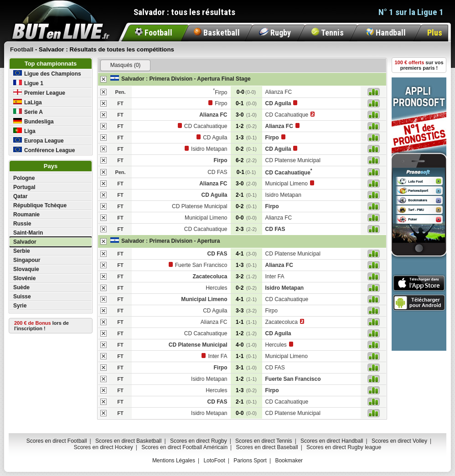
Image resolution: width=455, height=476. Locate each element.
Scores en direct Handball (332, 441)
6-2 (246, 160)
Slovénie (24, 278)
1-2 (246, 126)
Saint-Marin (28, 233)
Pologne (24, 178)
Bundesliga (34, 121)
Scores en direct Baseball (267, 447)
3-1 (246, 368)
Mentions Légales (174, 461)
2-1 (246, 195)
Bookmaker (289, 461)
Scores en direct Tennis (264, 441)
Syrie (20, 306)
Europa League (39, 141)
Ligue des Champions (47, 74)
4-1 (246, 254)
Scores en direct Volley (399, 441)
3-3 (246, 311)
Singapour (27, 260)
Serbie (22, 251)
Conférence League (44, 150)
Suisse (22, 297)
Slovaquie (26, 269)
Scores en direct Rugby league (344, 447)
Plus (435, 33)
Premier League (39, 93)
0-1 (246, 103)
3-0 (246, 115)
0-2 (246, 149)
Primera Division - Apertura (184, 241)
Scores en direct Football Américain (184, 447)
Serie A (28, 112)
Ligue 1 (28, 83)
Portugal (24, 187)
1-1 (246, 322)
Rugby (275, 33)
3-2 (246, 276)
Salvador (25, 242)
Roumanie (26, 215)
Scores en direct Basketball (128, 441)
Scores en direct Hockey (103, 447)
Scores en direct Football (57, 441)
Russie (22, 224)
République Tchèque (40, 205)
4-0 (246, 345)
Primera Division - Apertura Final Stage (200, 79)
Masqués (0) (126, 65)
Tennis (328, 33)
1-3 (246, 138)
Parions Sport (250, 461)
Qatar (20, 196)
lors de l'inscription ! (41, 326)
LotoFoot (214, 461)
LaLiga (28, 102)
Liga (24, 131)
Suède (21, 287)
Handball (386, 33)
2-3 (246, 229)
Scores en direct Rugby (199, 441)
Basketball (217, 33)
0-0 (246, 92)
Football (154, 33)
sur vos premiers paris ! (419, 65)
